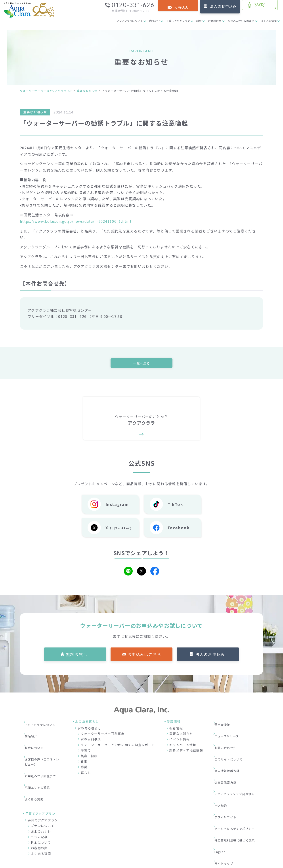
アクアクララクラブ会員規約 (238, 763)
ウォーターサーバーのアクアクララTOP (46, 91)
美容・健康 (89, 757)
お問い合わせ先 (229, 737)
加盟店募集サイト (239, 842)
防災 (84, 768)
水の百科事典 (91, 740)
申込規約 (223, 770)
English (223, 797)
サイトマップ (227, 803)
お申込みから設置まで (241, 21)
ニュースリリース (230, 730)
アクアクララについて (130, 21)
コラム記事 (39, 804)
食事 (84, 763)
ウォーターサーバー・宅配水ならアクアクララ (163, 863)
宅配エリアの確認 (40, 762)
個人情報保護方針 (230, 750)
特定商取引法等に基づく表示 (239, 790)
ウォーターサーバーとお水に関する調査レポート (118, 746)
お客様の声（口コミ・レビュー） (44, 746)
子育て (86, 751)
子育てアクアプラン (178, 21)
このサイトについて (232, 743)
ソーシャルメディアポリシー (239, 783)
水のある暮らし (89, 729)
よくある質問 (269, 21)
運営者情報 (225, 723)
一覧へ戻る (141, 363)
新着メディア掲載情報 (186, 751)
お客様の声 (215, 21)
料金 (199, 21)
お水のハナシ (41, 799)
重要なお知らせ (87, 91)
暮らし (86, 774)
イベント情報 (180, 740)
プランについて (43, 793)
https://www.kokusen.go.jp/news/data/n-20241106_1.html (76, 221)
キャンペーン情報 (183, 746)
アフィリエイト (229, 777)
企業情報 (187, 842)
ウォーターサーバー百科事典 (103, 735)
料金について (37, 737)
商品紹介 (155, 21)
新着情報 (176, 729)
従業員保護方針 (229, 757)
